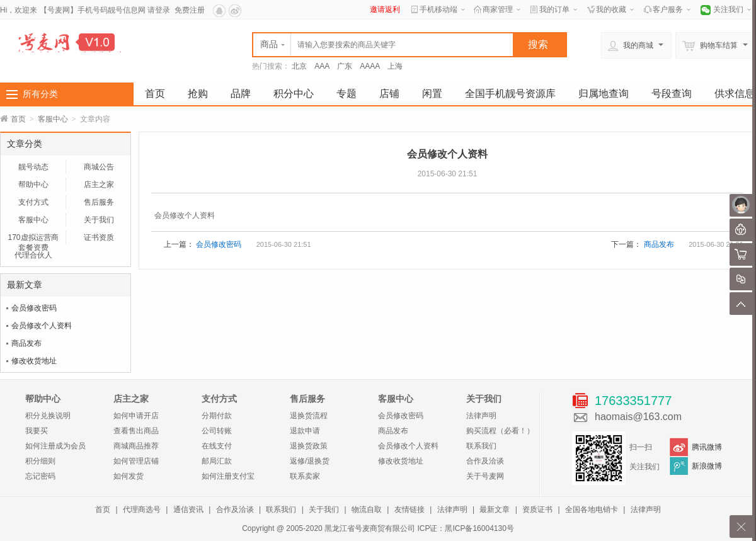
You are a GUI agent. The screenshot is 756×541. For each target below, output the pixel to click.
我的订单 (554, 9)
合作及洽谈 (485, 461)
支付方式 (33, 202)
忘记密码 (40, 476)
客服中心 (53, 119)
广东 (345, 66)
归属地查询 (604, 94)
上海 (395, 66)
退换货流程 (309, 416)
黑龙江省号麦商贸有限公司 (370, 528)
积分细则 (40, 461)
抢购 (198, 94)
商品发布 (26, 343)
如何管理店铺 (136, 461)
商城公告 (99, 167)
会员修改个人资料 (42, 326)
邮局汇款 (217, 461)
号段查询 (672, 94)
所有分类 (40, 94)
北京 (299, 66)
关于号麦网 (485, 476)
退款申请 (305, 431)
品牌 (241, 94)
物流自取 (367, 510)
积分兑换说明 (48, 416)
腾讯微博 (707, 447)
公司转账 (217, 431)
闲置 (432, 94)
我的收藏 (611, 9)
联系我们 (481, 446)
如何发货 (129, 476)
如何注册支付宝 (228, 476)
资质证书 (537, 510)
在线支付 (217, 446)
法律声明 (481, 416)
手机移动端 (438, 9)
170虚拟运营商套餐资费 (33, 238)
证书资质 (99, 237)
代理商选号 (142, 510)
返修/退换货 (310, 461)
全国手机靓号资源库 (510, 94)
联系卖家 (305, 476)
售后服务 (99, 202)
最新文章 (495, 510)
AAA (322, 66)
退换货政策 (309, 446)
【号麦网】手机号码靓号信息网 (93, 10)
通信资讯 (188, 510)
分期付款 (217, 416)
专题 (346, 94)
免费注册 (190, 10)
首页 (155, 94)
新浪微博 (707, 466)
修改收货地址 (34, 361)
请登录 (159, 10)
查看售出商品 (136, 431)
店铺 (389, 94)
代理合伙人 (33, 255)
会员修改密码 (34, 308)
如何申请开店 (136, 416)
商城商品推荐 (136, 446)
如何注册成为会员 (55, 446)
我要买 (37, 431)
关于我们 (99, 220)
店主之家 (99, 185)
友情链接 (409, 510)
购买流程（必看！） (500, 431)
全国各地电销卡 (592, 510)
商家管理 (498, 9)
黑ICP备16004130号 (479, 528)
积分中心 (294, 94)
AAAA (370, 66)
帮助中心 (33, 185)
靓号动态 (33, 167)
